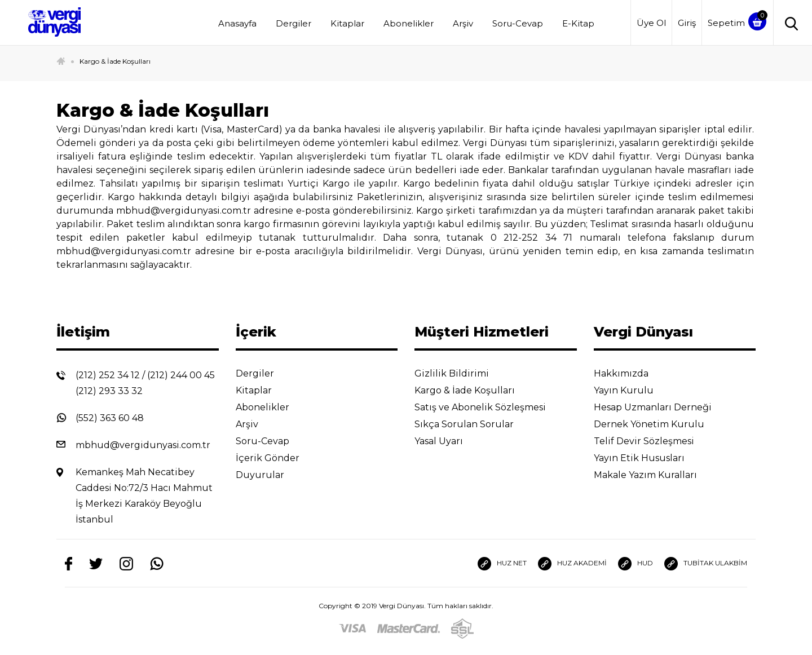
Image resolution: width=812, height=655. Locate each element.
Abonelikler (409, 23)
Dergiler (294, 23)
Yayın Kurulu (632, 390)
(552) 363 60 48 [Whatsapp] (110, 418)
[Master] (409, 628)
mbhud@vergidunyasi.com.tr (143, 445)
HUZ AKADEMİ (572, 564)
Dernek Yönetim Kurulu (658, 424)
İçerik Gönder (276, 458)
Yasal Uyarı (447, 441)
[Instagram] (126, 563)
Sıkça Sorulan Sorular (473, 424)
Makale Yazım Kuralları (654, 475)
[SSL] (462, 628)
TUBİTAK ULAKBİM (706, 564)
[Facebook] (69, 563)
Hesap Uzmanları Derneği (661, 407)
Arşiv (463, 23)
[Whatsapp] (157, 563)
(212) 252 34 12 (108, 375)
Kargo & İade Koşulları (115, 61)
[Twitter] (96, 563)
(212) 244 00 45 (181, 375)
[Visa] (352, 628)
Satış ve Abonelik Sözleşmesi (489, 407)
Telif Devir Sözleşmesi (652, 441)
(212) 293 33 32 (109, 391)
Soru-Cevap (518, 23)
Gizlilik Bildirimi (460, 373)
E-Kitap (578, 23)
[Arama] (789, 23)
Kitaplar (347, 23)
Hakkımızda (630, 373)
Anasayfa (237, 23)
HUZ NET (502, 564)
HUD (636, 564)
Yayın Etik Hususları (648, 458)
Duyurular (269, 475)
